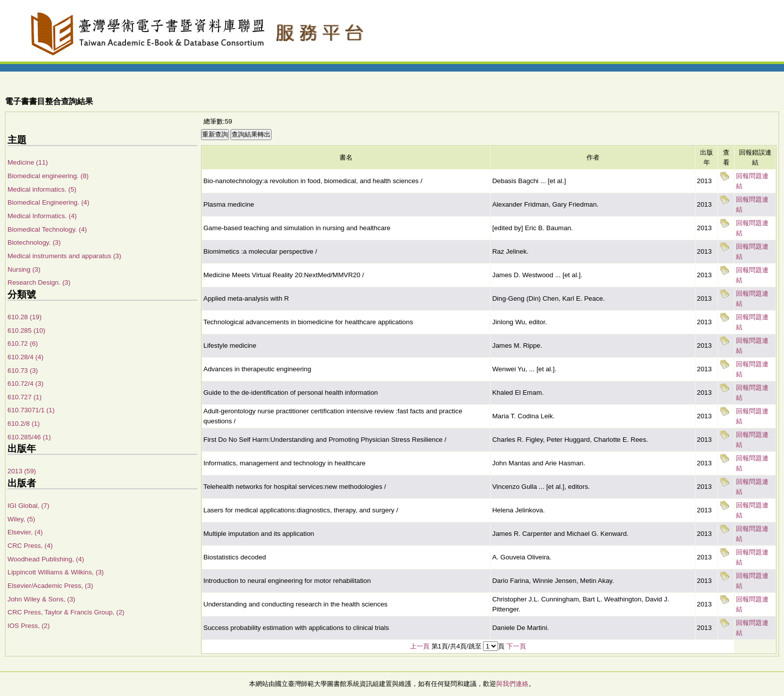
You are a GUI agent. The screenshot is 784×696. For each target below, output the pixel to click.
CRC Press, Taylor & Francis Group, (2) (66, 612)
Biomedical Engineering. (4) (48, 202)
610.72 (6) (23, 343)
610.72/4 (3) (25, 384)
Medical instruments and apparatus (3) (64, 256)
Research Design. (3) (39, 282)
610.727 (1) (24, 397)
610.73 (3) (23, 371)
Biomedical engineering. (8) (48, 176)
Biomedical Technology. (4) (47, 229)
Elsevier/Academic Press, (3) (50, 586)
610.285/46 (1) (29, 437)
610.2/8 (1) (23, 424)
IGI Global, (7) (28, 506)
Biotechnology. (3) (34, 242)
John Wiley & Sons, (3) (41, 599)
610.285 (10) (26, 330)
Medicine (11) (28, 162)
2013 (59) (22, 471)
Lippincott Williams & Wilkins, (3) (56, 572)
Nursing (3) (24, 269)
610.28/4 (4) (25, 357)
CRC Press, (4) (30, 546)
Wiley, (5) (21, 519)
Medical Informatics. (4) (42, 216)
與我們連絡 (512, 684)
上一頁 (420, 646)
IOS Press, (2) (28, 626)
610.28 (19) (24, 317)
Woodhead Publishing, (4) (46, 559)
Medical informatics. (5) (42, 189)
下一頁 (516, 646)
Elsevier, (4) (25, 532)
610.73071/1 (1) (31, 410)
